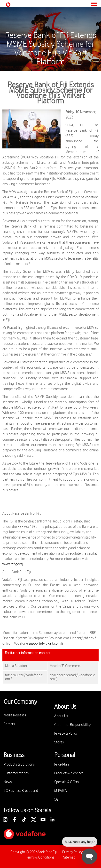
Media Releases (40, 73)
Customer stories (16, 773)
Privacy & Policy (66, 734)
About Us (16, 73)
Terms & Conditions (40, 857)
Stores (59, 742)
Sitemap (69, 857)
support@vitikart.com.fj (46, 644)
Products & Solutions (19, 764)
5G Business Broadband (21, 791)
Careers (9, 724)
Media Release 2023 (72, 73)
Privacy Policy (72, 852)
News (8, 782)
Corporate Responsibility (72, 725)
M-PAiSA (61, 791)
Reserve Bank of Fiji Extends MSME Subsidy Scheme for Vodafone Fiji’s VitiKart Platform (51, 49)
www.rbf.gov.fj (13, 564)
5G (56, 799)
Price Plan (62, 764)
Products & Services (69, 773)
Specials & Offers (66, 782)
